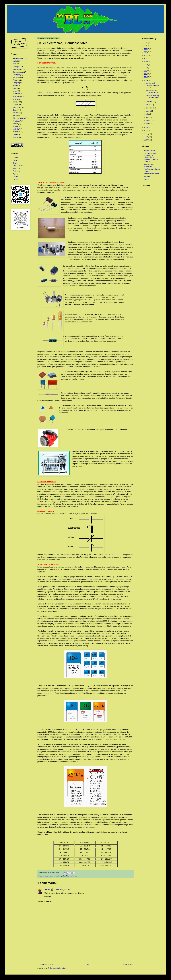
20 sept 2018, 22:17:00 (62, 890)
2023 (146, 52)
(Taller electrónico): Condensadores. (152, 97)
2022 (146, 55)
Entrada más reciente (46, 964)
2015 (146, 77)
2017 (146, 71)
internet (15, 135)
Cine (14, 64)
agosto (149, 111)
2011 (146, 134)
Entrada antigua (127, 964)
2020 (146, 62)
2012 (146, 130)
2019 (146, 65)
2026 (146, 43)
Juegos (15, 88)
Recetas (16, 113)
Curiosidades (17, 69)
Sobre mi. (147, 176)
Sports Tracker (18, 166)
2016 (146, 74)
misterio (15, 137)
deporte (15, 126)
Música (15, 99)
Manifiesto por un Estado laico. (150, 165)
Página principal (149, 151)
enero (148, 124)
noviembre (150, 102)
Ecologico (16, 75)
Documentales (18, 72)
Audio (15, 61)
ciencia (15, 124)
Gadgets (16, 83)
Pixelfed (16, 179)
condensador (49, 876)
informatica (17, 132)
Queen (15, 110)
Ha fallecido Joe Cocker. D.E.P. (152, 92)
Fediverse (16, 171)
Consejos (16, 67)
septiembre (150, 108)
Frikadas (16, 80)
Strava (15, 163)
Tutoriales (16, 121)
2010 (146, 137)
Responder (48, 896)
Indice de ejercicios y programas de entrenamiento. (151, 155)
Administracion (18, 58)
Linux (15, 91)
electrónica (58, 876)
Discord (15, 177)
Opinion (15, 105)
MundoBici (16, 94)
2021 (146, 58)
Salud (15, 116)
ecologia (16, 129)
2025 (146, 46)
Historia (15, 86)
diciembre (150, 83)
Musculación (17, 96)
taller (64, 876)
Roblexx (47, 890)
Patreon (15, 174)
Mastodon (16, 168)
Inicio (88, 964)
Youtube (16, 158)
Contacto (147, 179)
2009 (146, 140)
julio (148, 114)
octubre (149, 105)
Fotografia (16, 78)
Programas (17, 107)
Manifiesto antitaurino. (151, 174)
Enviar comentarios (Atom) (57, 968)
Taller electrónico (71, 876)
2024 (146, 49)
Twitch (15, 160)
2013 (146, 127)
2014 (146, 80)
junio (148, 117)
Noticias (16, 102)
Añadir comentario (45, 902)
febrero (149, 120)
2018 (146, 68)
